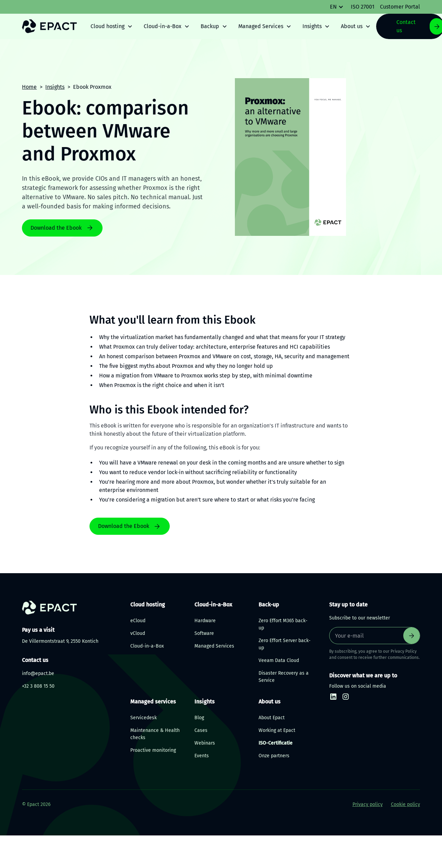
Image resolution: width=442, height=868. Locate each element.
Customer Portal (400, 7)
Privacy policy (368, 804)
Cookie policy (405, 804)
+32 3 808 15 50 (38, 686)
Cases (201, 730)
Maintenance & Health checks (155, 734)
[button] (340, 7)
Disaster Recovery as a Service (284, 677)
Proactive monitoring (153, 750)
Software (204, 633)
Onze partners (274, 756)
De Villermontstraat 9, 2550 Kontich (60, 641)
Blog (199, 718)
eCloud (138, 621)
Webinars (205, 743)
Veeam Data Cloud (279, 660)
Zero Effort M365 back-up (283, 624)
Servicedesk (144, 718)
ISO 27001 (363, 7)
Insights (55, 87)
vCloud (138, 633)
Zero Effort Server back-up (285, 644)
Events (202, 756)
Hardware (205, 621)
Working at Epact (277, 730)
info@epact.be (38, 673)
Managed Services (214, 646)
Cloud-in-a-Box (147, 646)
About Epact (272, 718)
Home (29, 87)
